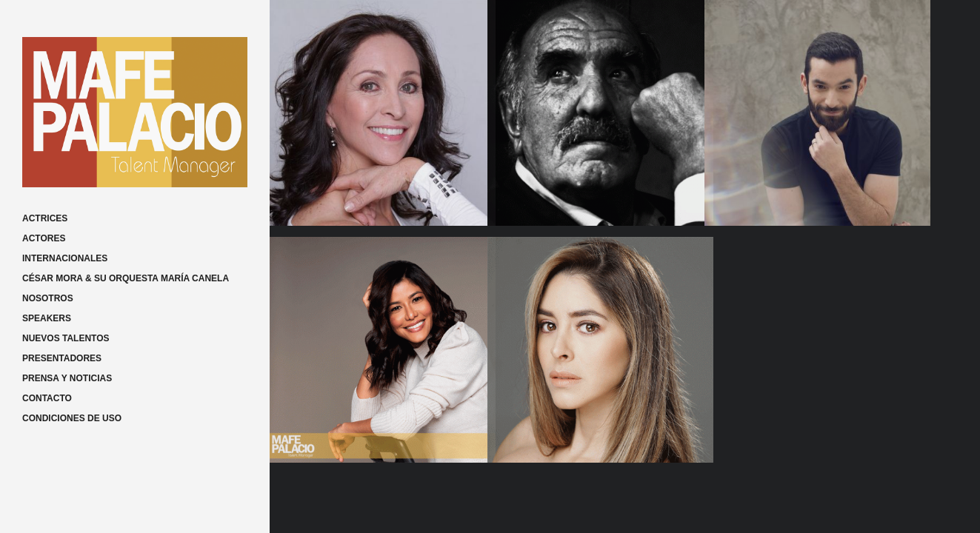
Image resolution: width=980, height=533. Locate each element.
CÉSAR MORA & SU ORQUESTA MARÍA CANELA (126, 278)
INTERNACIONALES (65, 258)
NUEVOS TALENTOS (66, 338)
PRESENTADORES (62, 358)
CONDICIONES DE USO (72, 418)
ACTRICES (45, 218)
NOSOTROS (48, 298)
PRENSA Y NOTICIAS (67, 378)
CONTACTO (47, 398)
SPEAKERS (47, 318)
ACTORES (44, 238)
